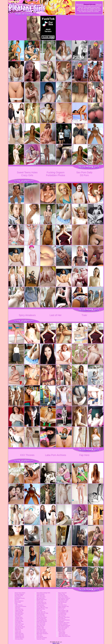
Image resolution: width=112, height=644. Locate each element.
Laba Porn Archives (56, 455)
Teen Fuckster (41, 594)
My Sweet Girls (19, 613)
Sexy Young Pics (41, 619)
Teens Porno (62, 630)
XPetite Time (40, 627)
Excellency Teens (20, 627)
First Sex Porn (19, 609)
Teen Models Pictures (64, 625)
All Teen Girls (19, 615)
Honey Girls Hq (41, 612)
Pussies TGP (40, 628)
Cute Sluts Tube (41, 631)
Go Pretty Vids (19, 621)
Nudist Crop (19, 620)
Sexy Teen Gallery (63, 597)
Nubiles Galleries (63, 624)
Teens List (18, 631)
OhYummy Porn (41, 630)
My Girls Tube (19, 628)
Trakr (84, 315)
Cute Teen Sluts (63, 596)
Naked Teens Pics (42, 600)
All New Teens (19, 619)
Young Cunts (19, 617)
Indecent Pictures (42, 604)
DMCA (54, 643)
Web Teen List (41, 596)
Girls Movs (18, 623)
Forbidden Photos (56, 175)
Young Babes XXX (42, 620)
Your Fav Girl (19, 625)
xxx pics (61, 604)
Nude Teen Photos (42, 621)
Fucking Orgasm (56, 172)
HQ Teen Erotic (62, 602)
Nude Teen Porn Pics (65, 636)
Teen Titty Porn (41, 606)
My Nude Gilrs (41, 598)
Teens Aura (61, 631)
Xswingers (61, 621)
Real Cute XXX (19, 634)
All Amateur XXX (63, 601)
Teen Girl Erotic (62, 628)
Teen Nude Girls (63, 635)
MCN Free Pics (41, 609)
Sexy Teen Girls (41, 597)
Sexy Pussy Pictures (64, 620)
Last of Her (56, 315)
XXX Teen (39, 611)
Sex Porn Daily (84, 172)
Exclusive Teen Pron (64, 617)
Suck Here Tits (41, 616)
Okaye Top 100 (19, 611)
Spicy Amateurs (27, 315)
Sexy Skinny (62, 619)
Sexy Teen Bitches (42, 632)
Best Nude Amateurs (42, 634)
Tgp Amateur (62, 616)
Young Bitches (62, 613)
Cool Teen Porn (41, 623)
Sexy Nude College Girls (43, 593)
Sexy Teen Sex (41, 625)
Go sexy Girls (19, 639)
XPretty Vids (62, 594)
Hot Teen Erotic (41, 624)
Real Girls (18, 630)
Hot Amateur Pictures (64, 598)
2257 (58, 643)
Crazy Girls (27, 175)
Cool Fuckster (41, 615)
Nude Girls (18, 632)
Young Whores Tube (42, 608)
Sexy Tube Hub (62, 593)
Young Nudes (40, 605)
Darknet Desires (20, 638)
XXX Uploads (19, 612)
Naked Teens (62, 608)
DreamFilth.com (20, 636)
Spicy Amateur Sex (63, 606)
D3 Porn (84, 175)
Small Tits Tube (20, 624)
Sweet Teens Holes (27, 172)
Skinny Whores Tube (42, 613)
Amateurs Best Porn (64, 623)
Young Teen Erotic (42, 617)
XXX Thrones (27, 455)
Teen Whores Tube (63, 600)
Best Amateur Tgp (63, 611)
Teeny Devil (40, 601)
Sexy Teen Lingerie (64, 627)
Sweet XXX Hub (20, 635)
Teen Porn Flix (62, 615)
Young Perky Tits (41, 602)
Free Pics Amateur (42, 638)
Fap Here (84, 455)
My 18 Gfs (18, 616)
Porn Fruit (61, 609)
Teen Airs (39, 635)
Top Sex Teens (41, 639)
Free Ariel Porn (62, 605)
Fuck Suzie (40, 636)
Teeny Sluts (62, 632)
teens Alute (62, 634)
